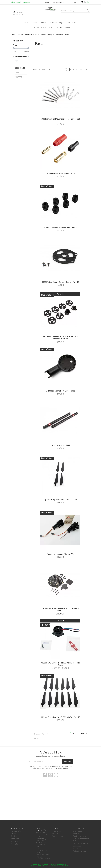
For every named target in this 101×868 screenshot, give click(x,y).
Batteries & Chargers (57, 23)
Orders (14, 834)
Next (84, 734)
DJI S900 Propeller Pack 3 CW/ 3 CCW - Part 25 (60, 717)
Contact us (77, 846)
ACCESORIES (20, 77)
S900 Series (20, 68)
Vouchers (15, 841)
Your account (17, 828)
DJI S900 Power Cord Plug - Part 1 (60, 173)
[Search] (75, 11)
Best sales (56, 834)
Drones (26, 23)
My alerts (14, 844)
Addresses (15, 839)
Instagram (56, 775)
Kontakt (68, 27)
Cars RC (75, 23)
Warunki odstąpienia (80, 843)
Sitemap (76, 848)
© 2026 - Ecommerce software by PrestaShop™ (50, 865)
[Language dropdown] (48, 2)
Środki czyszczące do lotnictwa (42, 27)
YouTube (50, 775)
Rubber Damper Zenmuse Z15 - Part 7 (60, 228)
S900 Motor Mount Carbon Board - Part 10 (60, 282)
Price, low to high (79, 70)
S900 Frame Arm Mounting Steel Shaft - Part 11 (60, 120)
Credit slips (15, 836)
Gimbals (34, 23)
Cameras (43, 23)
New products (57, 836)
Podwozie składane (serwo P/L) (60, 554)
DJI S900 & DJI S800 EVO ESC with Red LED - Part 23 (60, 610)
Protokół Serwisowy (80, 851)
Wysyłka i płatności (80, 836)
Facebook (45, 775)
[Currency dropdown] (64, 2)
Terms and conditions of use (81, 840)
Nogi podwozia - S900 (60, 445)
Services (59, 27)
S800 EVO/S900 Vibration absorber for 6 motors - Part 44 (60, 338)
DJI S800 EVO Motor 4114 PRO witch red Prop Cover (60, 664)
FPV (68, 23)
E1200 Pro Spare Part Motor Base (60, 391)
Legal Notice (77, 831)
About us (76, 834)
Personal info (16, 831)
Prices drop (56, 831)
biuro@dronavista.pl (43, 859)
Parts (17, 73)
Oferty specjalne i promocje (21, 2)
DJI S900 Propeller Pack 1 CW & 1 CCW (60, 500)
